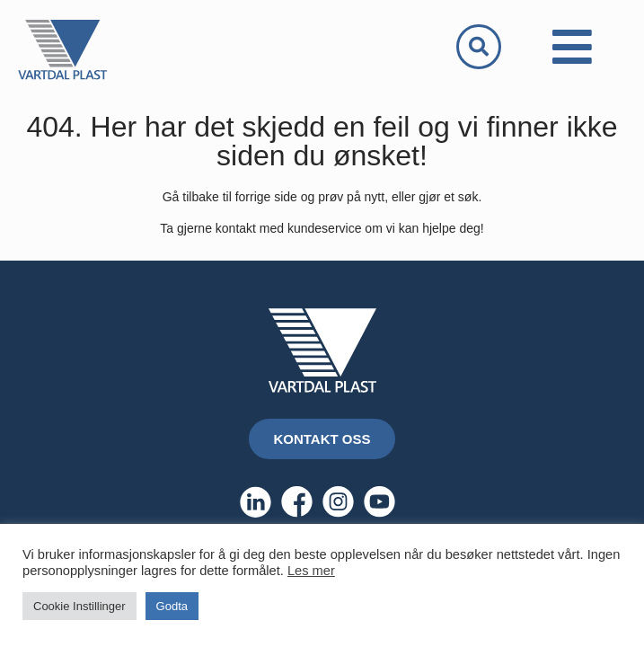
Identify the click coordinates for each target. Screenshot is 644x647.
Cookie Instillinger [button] (79, 606)
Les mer (311, 571)
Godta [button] (172, 606)
